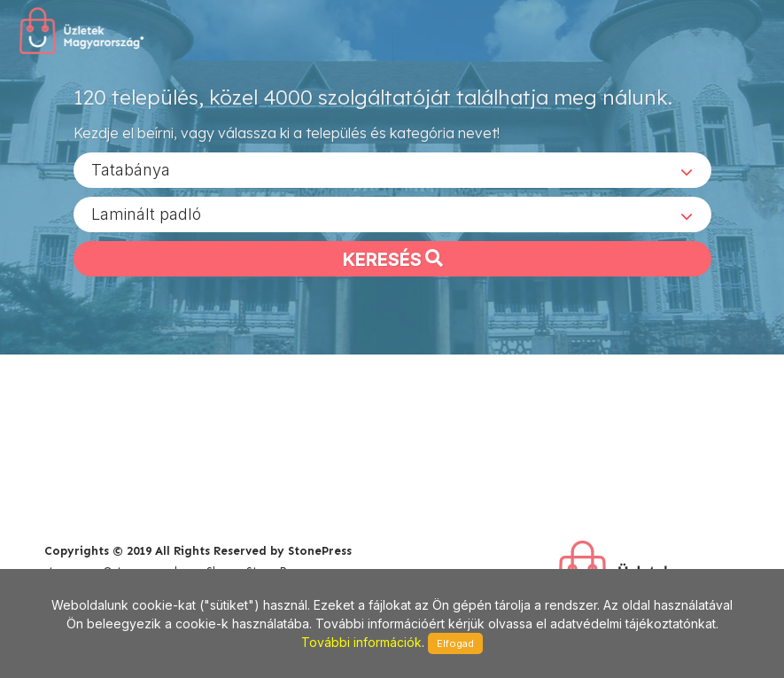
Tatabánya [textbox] (131, 169)
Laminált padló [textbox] (146, 213)
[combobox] (392, 169)
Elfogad (455, 643)
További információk (361, 642)
